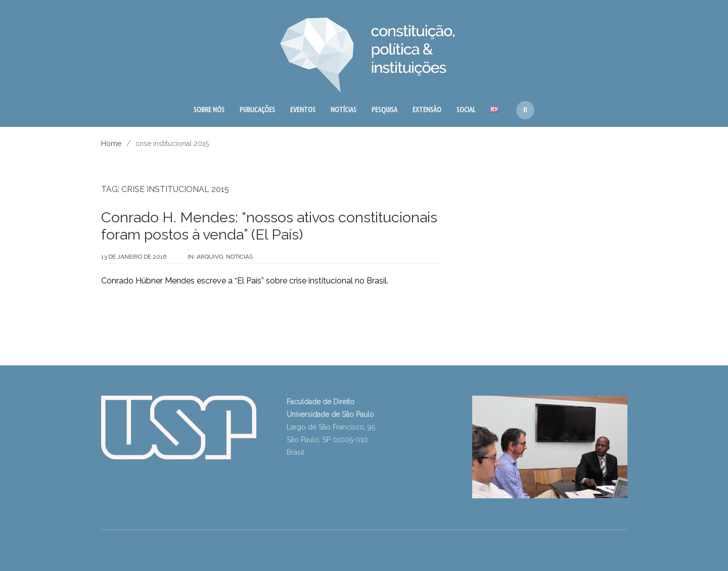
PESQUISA (384, 110)
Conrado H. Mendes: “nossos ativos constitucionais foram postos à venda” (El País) (269, 226)
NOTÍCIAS (344, 110)
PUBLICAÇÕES (257, 110)
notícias (239, 257)
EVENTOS (303, 110)
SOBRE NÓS (209, 110)
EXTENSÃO (427, 110)
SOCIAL (466, 110)
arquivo (210, 257)
